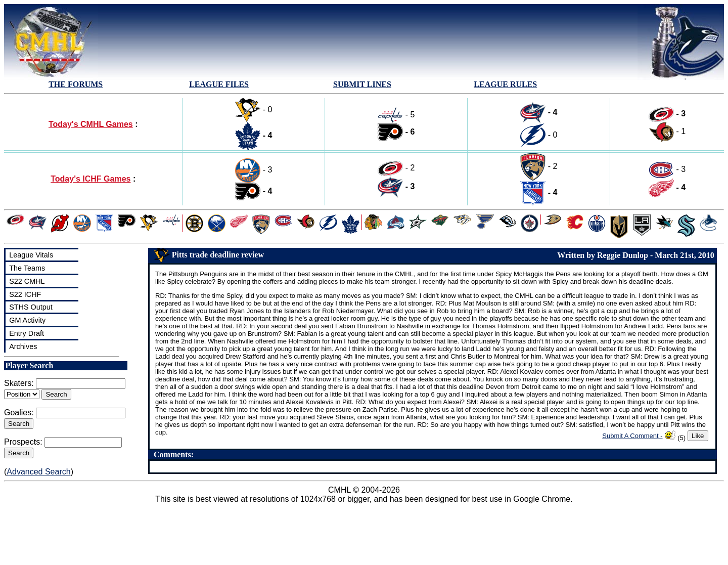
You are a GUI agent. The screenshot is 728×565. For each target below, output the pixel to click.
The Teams (27, 268)
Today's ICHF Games (90, 179)
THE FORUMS (76, 84)
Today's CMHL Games (91, 124)
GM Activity (27, 320)
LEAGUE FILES (219, 84)
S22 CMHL (27, 281)
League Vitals (31, 255)
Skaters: (19, 383)
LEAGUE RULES (505, 84)
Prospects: (23, 442)
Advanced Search (38, 472)
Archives (23, 346)
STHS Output (31, 307)
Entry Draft (27, 333)
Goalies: (19, 412)
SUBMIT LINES (362, 84)
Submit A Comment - (632, 436)
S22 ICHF (25, 294)
